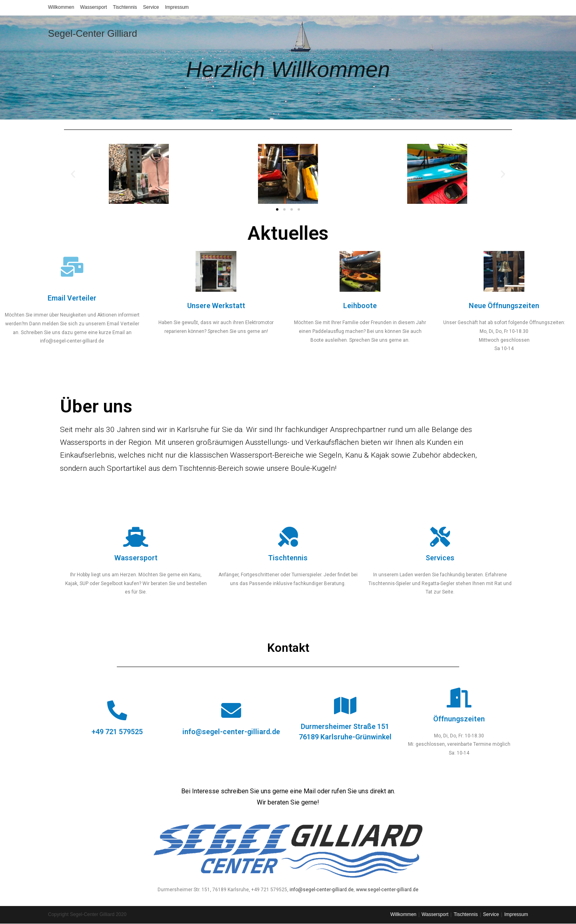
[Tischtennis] (288, 537)
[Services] (440, 537)
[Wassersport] (136, 537)
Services (440, 558)
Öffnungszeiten (459, 719)
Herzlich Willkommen (288, 58)
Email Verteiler (72, 298)
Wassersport (93, 7)
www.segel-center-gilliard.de (387, 890)
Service (151, 7)
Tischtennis (125, 7)
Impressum (177, 7)
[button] (73, 174)
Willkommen (61, 7)
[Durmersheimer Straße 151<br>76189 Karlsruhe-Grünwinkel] (345, 706)
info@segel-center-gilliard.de (231, 732)
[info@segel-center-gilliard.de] (231, 711)
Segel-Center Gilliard (93, 33)
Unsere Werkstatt (216, 306)
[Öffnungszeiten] (459, 698)
